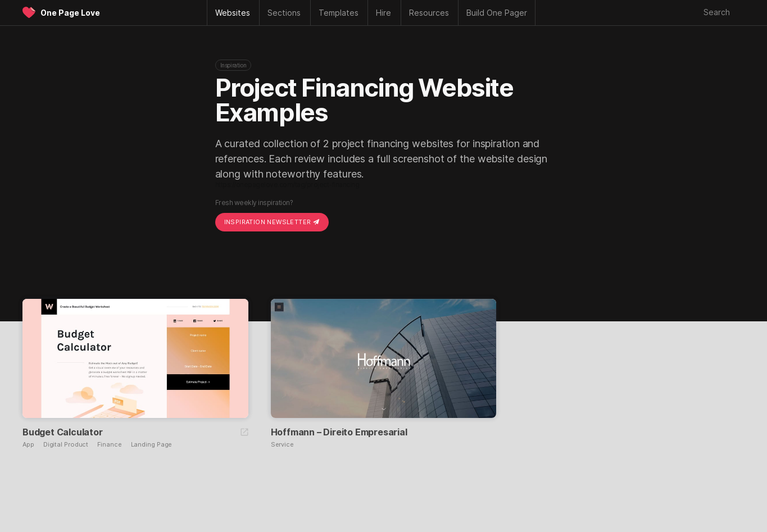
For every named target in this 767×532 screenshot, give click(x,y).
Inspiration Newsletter (272, 222)
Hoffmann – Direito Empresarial (339, 432)
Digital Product (66, 445)
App (28, 445)
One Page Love (70, 13)
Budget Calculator (63, 432)
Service (282, 445)
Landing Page (152, 445)
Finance (109, 445)
